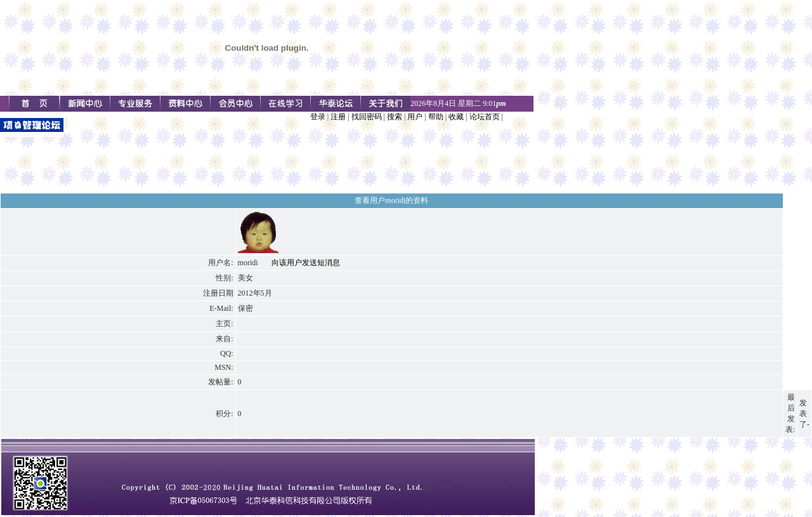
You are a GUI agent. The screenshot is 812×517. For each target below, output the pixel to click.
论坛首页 (485, 117)
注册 (338, 117)
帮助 (436, 117)
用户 (415, 117)
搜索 (395, 117)
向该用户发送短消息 (306, 263)
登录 (318, 117)
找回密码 (367, 117)
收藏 (456, 117)
